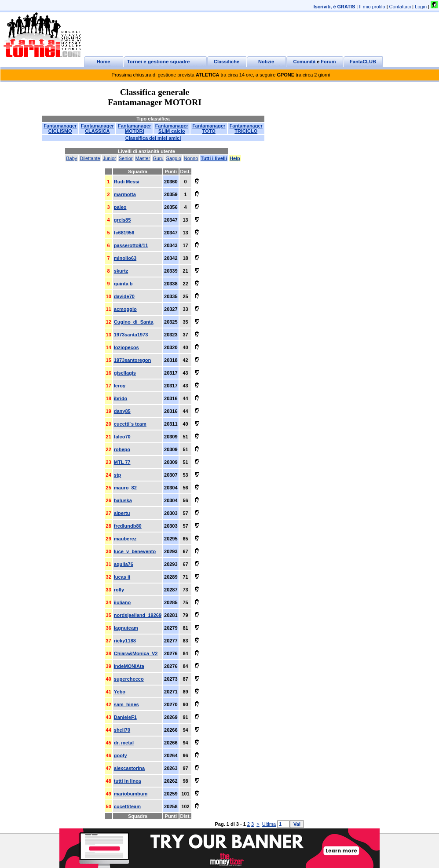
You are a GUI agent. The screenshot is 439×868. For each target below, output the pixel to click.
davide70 (124, 296)
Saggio (174, 158)
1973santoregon (132, 360)
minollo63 (125, 258)
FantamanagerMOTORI (134, 128)
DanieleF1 (125, 717)
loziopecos (126, 347)
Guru (158, 158)
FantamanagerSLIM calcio (172, 128)
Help (235, 158)
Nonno (191, 158)
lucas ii (122, 577)
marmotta (125, 194)
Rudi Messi (127, 182)
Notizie (266, 62)
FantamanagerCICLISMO (60, 128)
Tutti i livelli (214, 158)
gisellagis (125, 373)
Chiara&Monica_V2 (136, 653)
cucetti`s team (130, 424)
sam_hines (126, 704)
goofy (121, 755)
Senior (126, 158)
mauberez (125, 539)
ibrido (121, 398)
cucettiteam (127, 806)
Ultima (269, 824)
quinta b (123, 284)
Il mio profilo (372, 7)
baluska (123, 500)
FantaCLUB (363, 62)
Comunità (304, 62)
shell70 (122, 730)
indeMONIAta (129, 666)
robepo (122, 449)
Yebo (120, 692)
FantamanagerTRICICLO (246, 128)
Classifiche (227, 62)
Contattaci (400, 7)
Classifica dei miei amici (153, 138)
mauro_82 (125, 488)
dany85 (122, 411)
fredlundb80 (128, 526)
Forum (328, 62)
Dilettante (90, 158)
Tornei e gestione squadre (159, 62)
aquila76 (124, 564)
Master (143, 158)
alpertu (122, 513)
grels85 (123, 220)
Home (104, 62)
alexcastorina (129, 768)
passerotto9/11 (131, 245)
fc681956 (124, 233)
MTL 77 (122, 462)
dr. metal (124, 743)
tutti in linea (128, 781)
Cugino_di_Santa (134, 322)
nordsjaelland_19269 (138, 615)
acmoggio (125, 309)
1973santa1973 (131, 335)
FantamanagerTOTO (209, 128)
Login (421, 7)
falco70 (122, 437)
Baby (71, 158)
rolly (119, 590)
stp (118, 475)
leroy (120, 386)
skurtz (121, 271)
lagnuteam (126, 628)
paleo (120, 207)
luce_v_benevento (135, 551)
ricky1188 (125, 641)
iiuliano (123, 602)
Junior (110, 158)
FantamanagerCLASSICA (97, 128)
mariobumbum (131, 794)
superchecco (129, 679)
